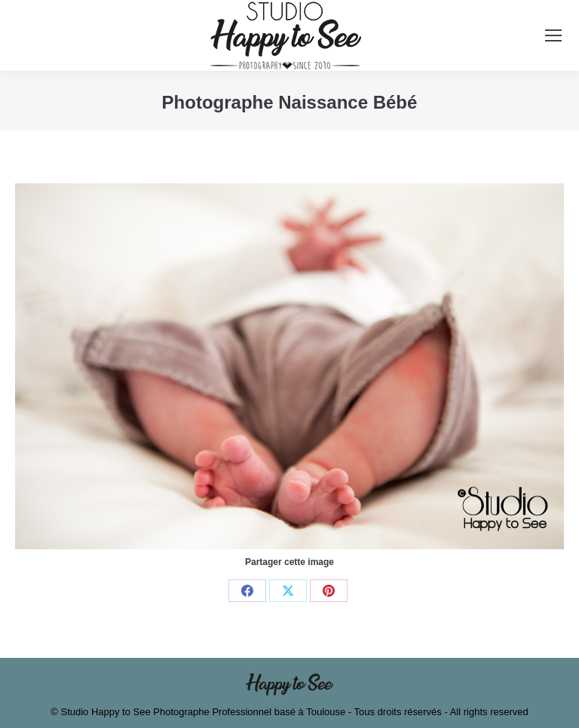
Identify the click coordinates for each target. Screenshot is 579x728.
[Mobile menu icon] (553, 35)
